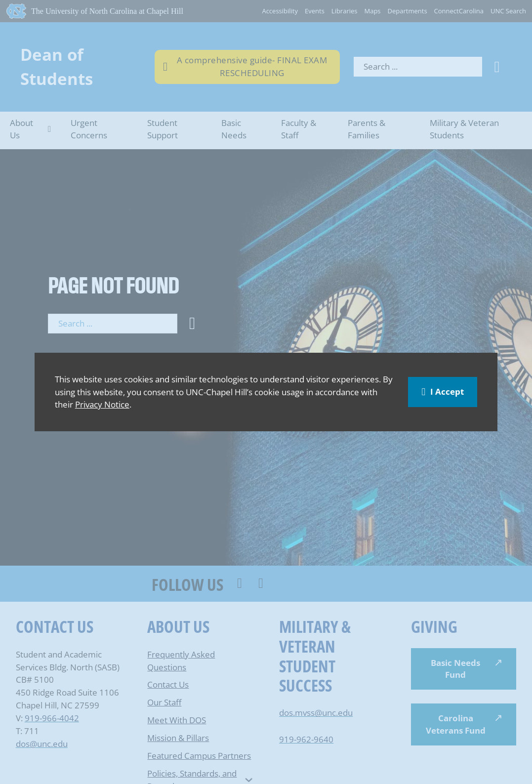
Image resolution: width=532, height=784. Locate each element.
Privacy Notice (102, 404)
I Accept (443, 392)
